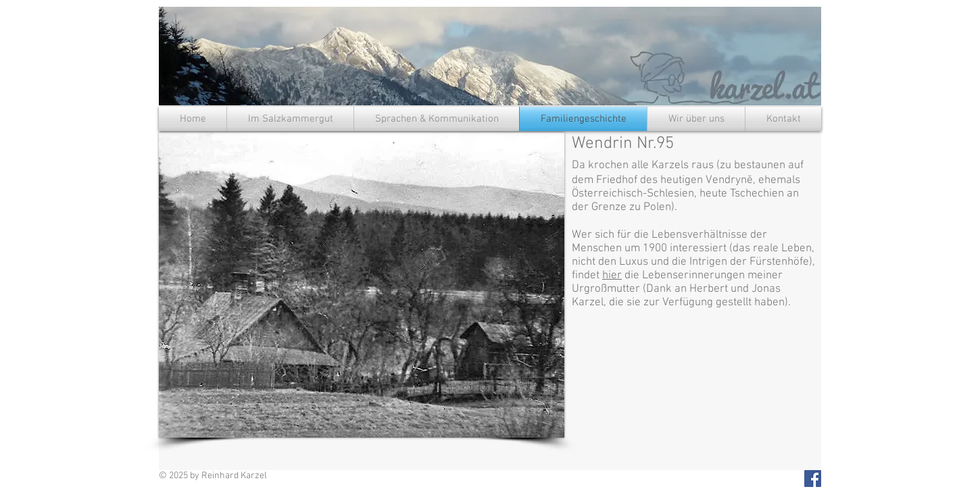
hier (612, 276)
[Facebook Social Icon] (813, 479)
